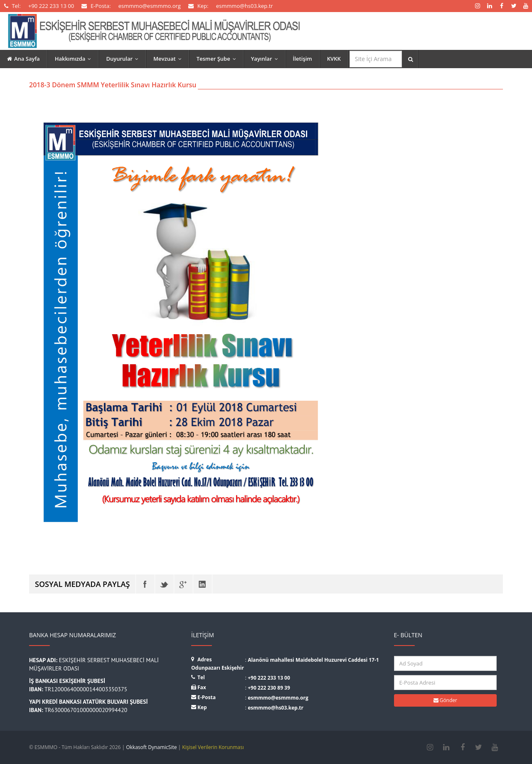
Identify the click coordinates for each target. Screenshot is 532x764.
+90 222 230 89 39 (269, 688)
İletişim (303, 59)
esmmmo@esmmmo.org (278, 698)
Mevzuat (169, 59)
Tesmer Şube (218, 59)
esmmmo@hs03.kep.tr (276, 708)
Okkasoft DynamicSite (151, 747)
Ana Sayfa (23, 59)
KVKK (334, 59)
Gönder (445, 700)
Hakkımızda (75, 59)
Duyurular (124, 59)
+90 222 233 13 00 (269, 678)
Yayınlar (266, 59)
